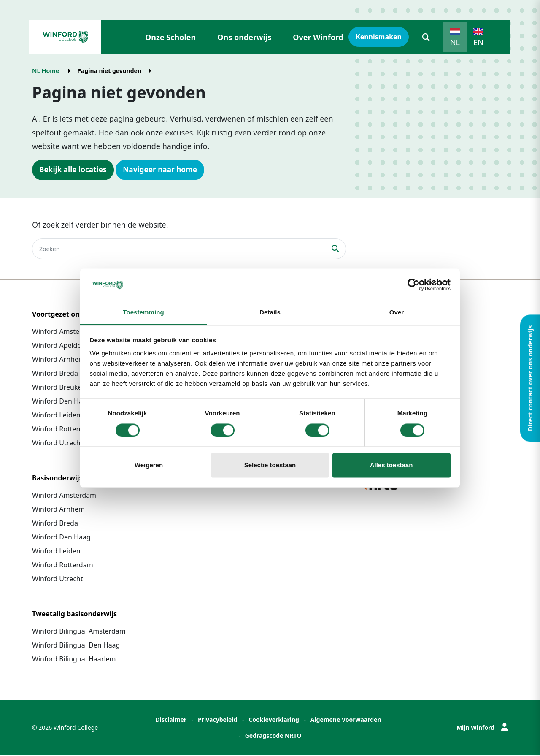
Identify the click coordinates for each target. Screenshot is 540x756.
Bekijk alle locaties (74, 170)
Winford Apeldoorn (62, 347)
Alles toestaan (391, 465)
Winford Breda (55, 374)
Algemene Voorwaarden (346, 721)
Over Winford (318, 37)
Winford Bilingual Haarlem (74, 660)
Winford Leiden (56, 416)
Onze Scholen (170, 37)
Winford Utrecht (58, 444)
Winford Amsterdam (64, 333)
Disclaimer (171, 721)
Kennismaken (379, 37)
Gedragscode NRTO (273, 737)
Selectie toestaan (270, 465)
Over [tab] (397, 313)
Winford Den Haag (61, 402)
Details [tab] (270, 313)
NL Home (46, 71)
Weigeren (149, 465)
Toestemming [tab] (143, 313)
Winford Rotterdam (63, 430)
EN (478, 42)
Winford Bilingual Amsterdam (79, 632)
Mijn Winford (482, 729)
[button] (426, 37)
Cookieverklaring (274, 721)
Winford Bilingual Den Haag (76, 646)
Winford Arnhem (58, 360)
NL (455, 42)
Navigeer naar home (165, 170)
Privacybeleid (218, 721)
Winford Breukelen (62, 388)
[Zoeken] (178, 249)
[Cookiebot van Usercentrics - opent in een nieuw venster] (414, 285)
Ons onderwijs (244, 37)
